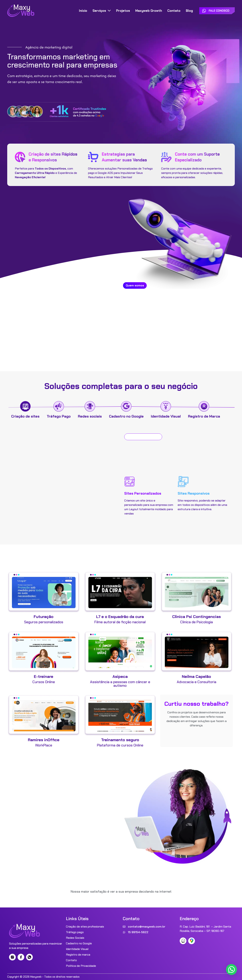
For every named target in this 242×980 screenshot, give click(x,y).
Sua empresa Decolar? (55, 778)
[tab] (25, 410)
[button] (231, 970)
